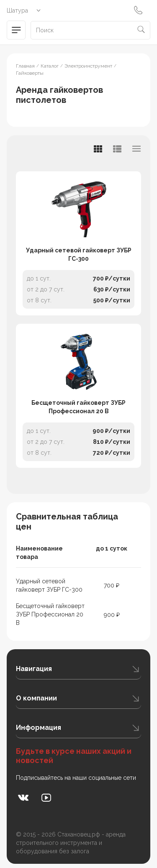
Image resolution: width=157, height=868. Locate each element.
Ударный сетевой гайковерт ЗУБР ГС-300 (79, 254)
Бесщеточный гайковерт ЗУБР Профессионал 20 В (78, 407)
